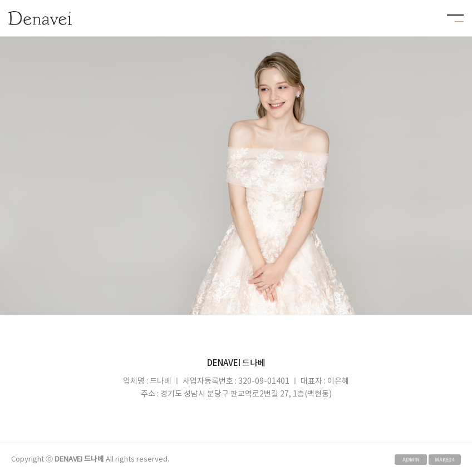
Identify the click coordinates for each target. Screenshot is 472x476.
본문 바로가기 (0, 0)
